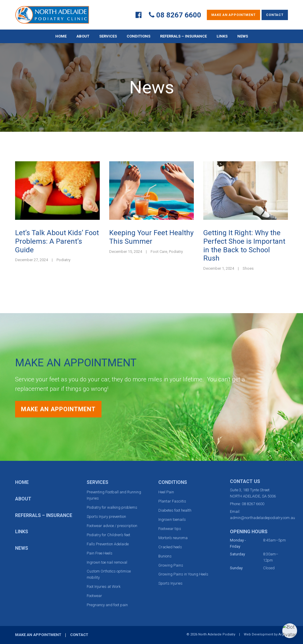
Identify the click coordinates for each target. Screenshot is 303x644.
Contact (275, 15)
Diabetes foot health (175, 510)
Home (61, 36)
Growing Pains (171, 565)
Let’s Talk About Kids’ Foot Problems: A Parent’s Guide (57, 241)
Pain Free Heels (100, 553)
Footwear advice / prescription (112, 526)
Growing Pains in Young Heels (183, 574)
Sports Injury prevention (106, 517)
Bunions (165, 556)
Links (222, 36)
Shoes (248, 268)
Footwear (94, 596)
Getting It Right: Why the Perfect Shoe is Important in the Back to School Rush (244, 245)
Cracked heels (170, 547)
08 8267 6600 (179, 15)
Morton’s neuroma (173, 538)
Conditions (138, 36)
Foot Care (159, 252)
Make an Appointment (233, 15)
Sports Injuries (170, 583)
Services (108, 36)
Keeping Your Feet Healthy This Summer (151, 237)
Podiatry (63, 260)
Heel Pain (166, 492)
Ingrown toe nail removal (107, 562)
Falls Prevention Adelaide (108, 544)
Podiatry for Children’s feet (108, 535)
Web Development (258, 634)
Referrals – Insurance (183, 36)
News (243, 36)
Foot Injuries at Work (104, 587)
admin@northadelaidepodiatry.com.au (262, 518)
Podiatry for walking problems (112, 507)
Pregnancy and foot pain (107, 605)
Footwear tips (170, 529)
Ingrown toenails (172, 519)
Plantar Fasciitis (172, 501)
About (83, 36)
